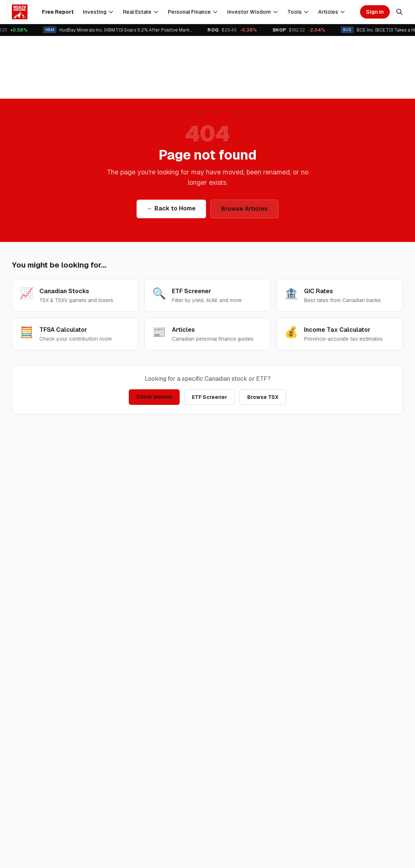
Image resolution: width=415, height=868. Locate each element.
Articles (332, 12)
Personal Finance (193, 12)
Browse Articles (244, 209)
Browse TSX (263, 397)
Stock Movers (154, 397)
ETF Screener (210, 397)
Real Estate (141, 12)
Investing (98, 12)
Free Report (58, 12)
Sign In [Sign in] (375, 12)
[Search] (399, 12)
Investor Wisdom (253, 12)
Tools (298, 12)
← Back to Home (171, 208)
